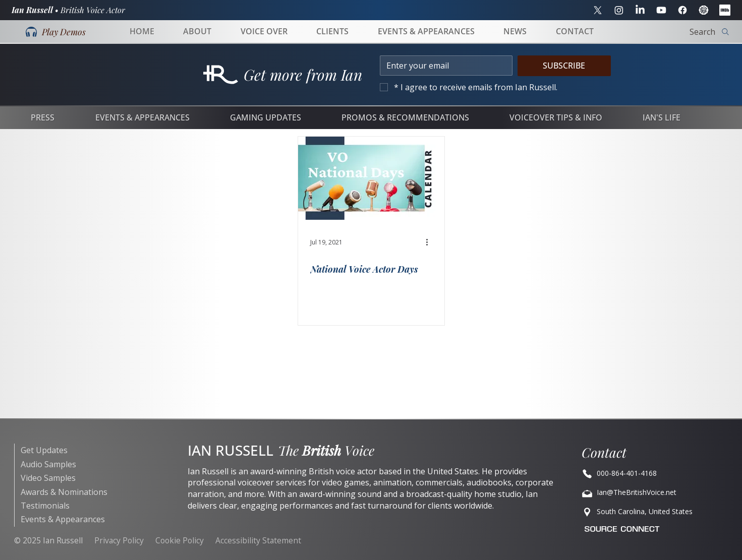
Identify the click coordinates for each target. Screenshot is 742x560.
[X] (598, 10)
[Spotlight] (704, 10)
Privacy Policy (119, 540)
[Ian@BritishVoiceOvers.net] (651, 474)
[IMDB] (725, 10)
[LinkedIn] (640, 10)
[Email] (443, 66)
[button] (56, 32)
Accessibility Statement (258, 540)
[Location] (651, 512)
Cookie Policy (180, 540)
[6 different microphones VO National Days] (371, 178)
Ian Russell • (68, 10)
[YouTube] (661, 10)
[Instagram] (619, 10)
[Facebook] (682, 10)
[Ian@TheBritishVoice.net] (651, 493)
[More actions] (431, 242)
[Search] (678, 32)
